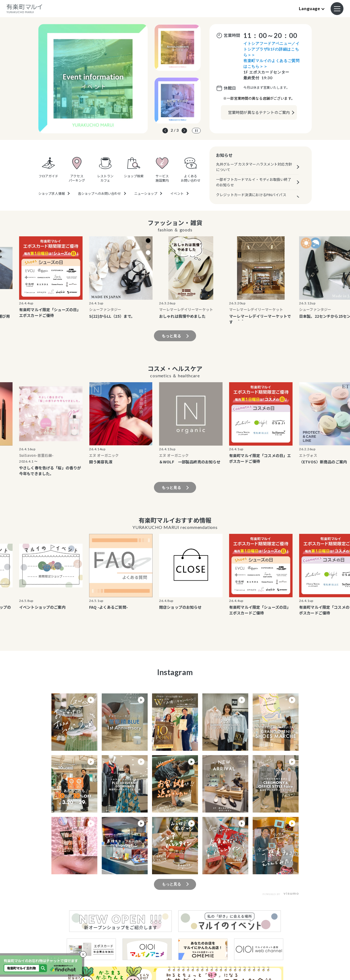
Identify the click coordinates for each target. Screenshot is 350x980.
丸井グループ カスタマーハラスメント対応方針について (254, 167)
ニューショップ (146, 193)
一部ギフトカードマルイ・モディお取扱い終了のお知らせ (254, 182)
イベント (177, 193)
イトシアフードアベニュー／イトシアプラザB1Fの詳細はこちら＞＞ (272, 49)
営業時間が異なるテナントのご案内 (259, 112)
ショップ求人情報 (52, 193)
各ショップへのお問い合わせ (100, 193)
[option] (93, 79)
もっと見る (172, 336)
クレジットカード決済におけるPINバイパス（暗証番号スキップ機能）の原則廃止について (254, 197)
